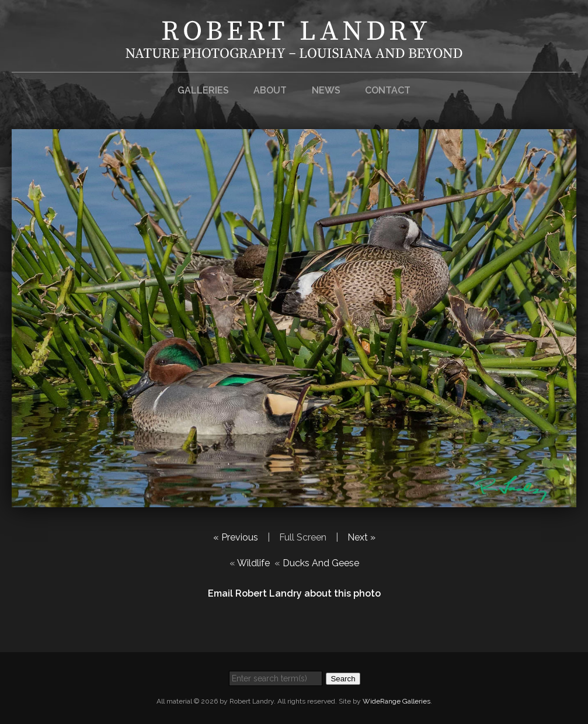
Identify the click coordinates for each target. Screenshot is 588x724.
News (326, 90)
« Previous (236, 537)
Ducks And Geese (321, 563)
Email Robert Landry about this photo (294, 593)
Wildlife (253, 563)
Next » (361, 537)
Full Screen (303, 537)
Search (343, 679)
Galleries (203, 90)
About (270, 90)
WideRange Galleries (396, 701)
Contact (388, 90)
